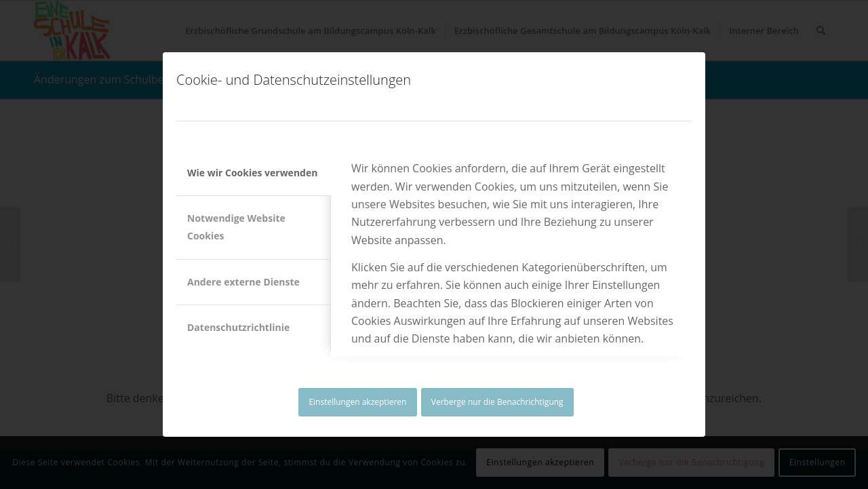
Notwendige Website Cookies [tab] (236, 227)
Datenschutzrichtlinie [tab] (238, 327)
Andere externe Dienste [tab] (243, 282)
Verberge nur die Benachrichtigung (497, 402)
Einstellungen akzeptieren (357, 402)
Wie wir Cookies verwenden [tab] (252, 173)
